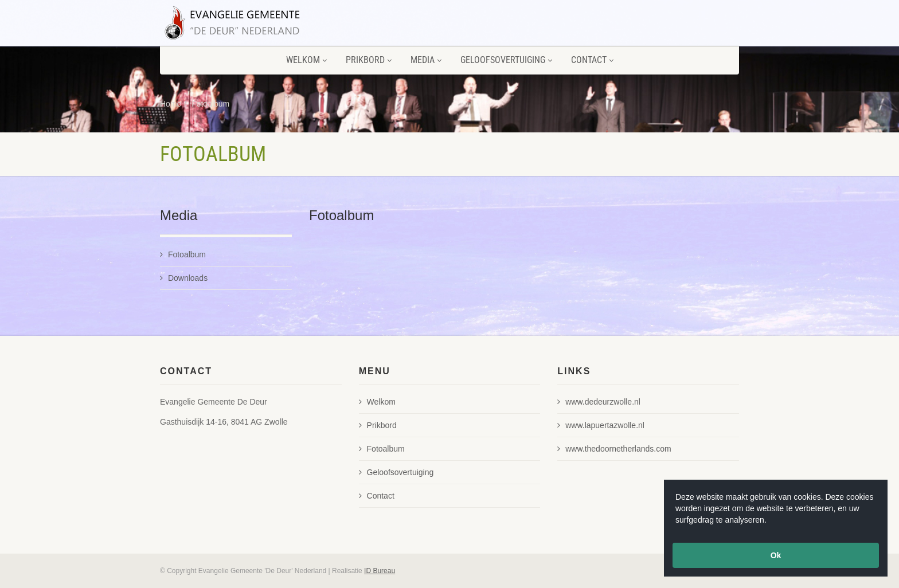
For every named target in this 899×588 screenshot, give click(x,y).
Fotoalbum (210, 104)
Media (426, 60)
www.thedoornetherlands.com (614, 449)
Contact (592, 60)
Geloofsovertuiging (506, 60)
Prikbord (369, 60)
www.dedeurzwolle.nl (599, 402)
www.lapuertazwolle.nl (601, 425)
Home (171, 104)
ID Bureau (380, 571)
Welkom (306, 60)
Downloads (184, 278)
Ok (776, 555)
